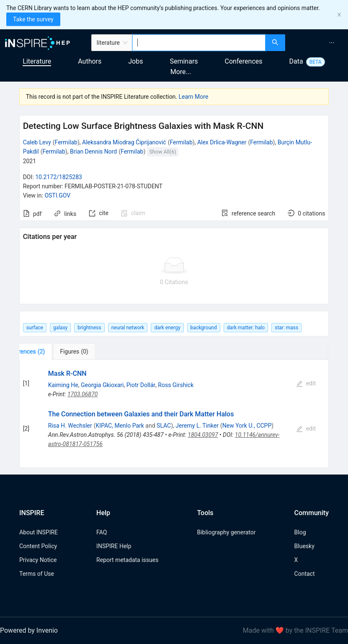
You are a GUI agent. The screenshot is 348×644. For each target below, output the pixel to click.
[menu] (318, 43)
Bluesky (304, 546)
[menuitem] (332, 43)
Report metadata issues (127, 560)
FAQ (102, 532)
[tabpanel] (174, 414)
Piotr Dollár (141, 385)
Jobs (135, 61)
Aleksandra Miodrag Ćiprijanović (124, 142)
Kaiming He (63, 385)
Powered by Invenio (29, 630)
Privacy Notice (38, 560)
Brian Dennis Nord (93, 151)
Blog (300, 532)
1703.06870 (82, 394)
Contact (305, 574)
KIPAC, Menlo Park (120, 426)
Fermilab (66, 142)
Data (296, 61)
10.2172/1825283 (59, 177)
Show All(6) (162, 152)
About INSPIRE (39, 532)
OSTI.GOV (57, 195)
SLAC (164, 426)
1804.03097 (203, 435)
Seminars (184, 61)
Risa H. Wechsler (70, 426)
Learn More (194, 97)
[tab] (45, 352)
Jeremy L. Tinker (197, 426)
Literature (37, 61)
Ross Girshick (176, 385)
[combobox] (199, 43)
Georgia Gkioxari (102, 385)
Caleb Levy (37, 142)
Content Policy (38, 546)
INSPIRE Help (114, 546)
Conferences (244, 61)
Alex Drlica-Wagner (222, 142)
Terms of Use (37, 574)
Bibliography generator (226, 532)
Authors (90, 61)
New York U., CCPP (247, 426)
